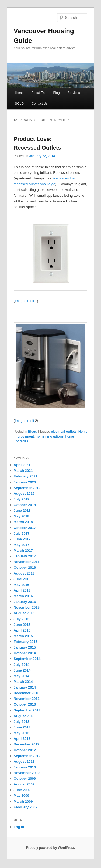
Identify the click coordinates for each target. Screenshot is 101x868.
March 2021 (23, 471)
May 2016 (22, 585)
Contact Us (39, 104)
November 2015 (27, 607)
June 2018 (22, 511)
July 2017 (22, 533)
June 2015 (22, 625)
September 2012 (27, 756)
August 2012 (24, 762)
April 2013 (22, 739)
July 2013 (22, 722)
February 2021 (26, 476)
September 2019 (27, 488)
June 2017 (22, 539)
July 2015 (22, 619)
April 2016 (22, 590)
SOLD (19, 104)
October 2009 (25, 779)
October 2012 (25, 750)
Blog (57, 93)
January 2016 (25, 602)
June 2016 (22, 579)
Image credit (25, 301)
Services (74, 93)
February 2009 (26, 807)
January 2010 (25, 767)
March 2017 (23, 550)
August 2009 (24, 784)
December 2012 (27, 744)
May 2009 (22, 796)
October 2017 (25, 528)
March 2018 (23, 522)
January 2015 (25, 647)
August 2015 (24, 613)
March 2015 (23, 636)
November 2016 (27, 562)
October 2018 (25, 505)
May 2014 (22, 676)
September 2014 (27, 659)
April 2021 (22, 465)
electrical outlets (64, 432)
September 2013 (27, 710)
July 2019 (22, 499)
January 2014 (25, 687)
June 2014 (22, 670)
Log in (19, 827)
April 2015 (22, 630)
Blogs (32, 432)
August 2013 (24, 716)
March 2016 (23, 596)
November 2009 (27, 773)
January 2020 (25, 482)
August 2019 (24, 494)
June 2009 (22, 790)
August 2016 (24, 573)
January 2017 (25, 556)
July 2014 (22, 665)
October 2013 (25, 704)
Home (19, 93)
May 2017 (22, 545)
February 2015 (26, 642)
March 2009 (23, 801)
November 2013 (27, 699)
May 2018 (22, 516)
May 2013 (22, 733)
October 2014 (25, 653)
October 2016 (25, 567)
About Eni (38, 93)
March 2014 (23, 682)
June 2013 (22, 727)
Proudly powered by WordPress (50, 848)
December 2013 (27, 693)
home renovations (50, 436)
